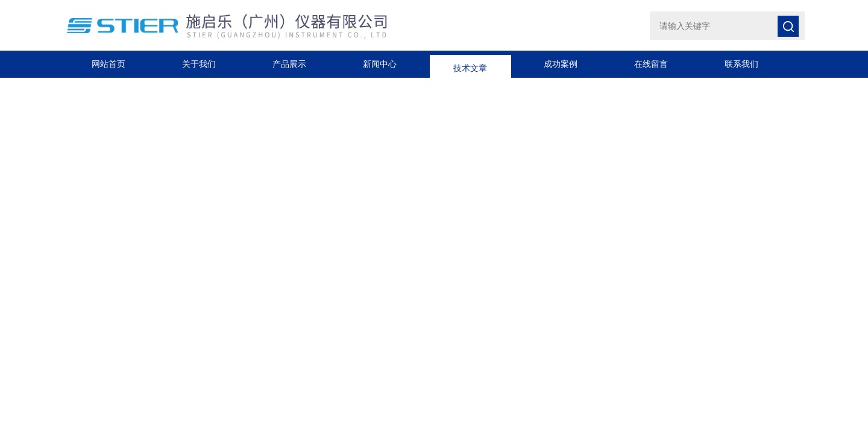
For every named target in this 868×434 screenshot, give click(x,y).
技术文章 (470, 64)
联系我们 (741, 64)
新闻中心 (380, 64)
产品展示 (289, 64)
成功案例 (561, 64)
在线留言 (651, 64)
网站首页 (108, 64)
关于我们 (199, 64)
